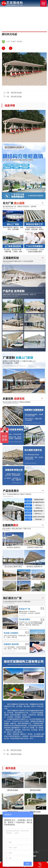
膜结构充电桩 (30, 24)
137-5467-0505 (14, 42)
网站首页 (20, 24)
